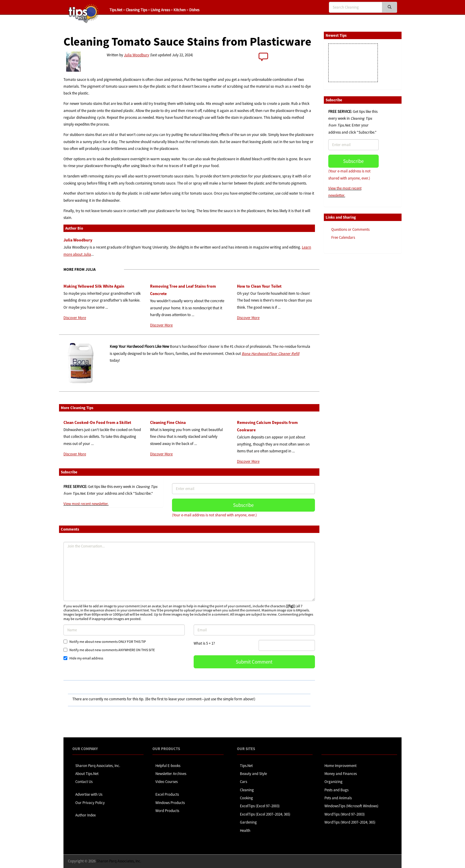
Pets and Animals (338, 798)
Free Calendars (343, 237)
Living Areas (160, 10)
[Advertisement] (353, 349)
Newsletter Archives (171, 774)
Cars (243, 782)
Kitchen (180, 10)
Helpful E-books (168, 766)
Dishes (194, 10)
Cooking (246, 798)
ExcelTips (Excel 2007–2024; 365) (265, 814)
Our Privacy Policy (90, 803)
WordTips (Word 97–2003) (345, 814)
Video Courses (167, 782)
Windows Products (170, 803)
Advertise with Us (89, 794)
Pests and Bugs (336, 790)
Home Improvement (340, 766)
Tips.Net (116, 10)
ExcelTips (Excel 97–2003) (260, 806)
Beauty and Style (253, 774)
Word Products (167, 811)
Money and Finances (341, 774)
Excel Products (167, 794)
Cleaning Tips (136, 10)
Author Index (86, 815)
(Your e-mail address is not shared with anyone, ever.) (214, 515)
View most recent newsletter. (86, 504)
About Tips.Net (87, 774)
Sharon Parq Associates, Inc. (98, 766)
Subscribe (243, 505)
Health (245, 831)
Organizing (333, 782)
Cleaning (247, 790)
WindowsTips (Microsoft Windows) (351, 806)
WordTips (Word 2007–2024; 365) (350, 822)
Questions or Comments (350, 229)
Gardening (248, 822)
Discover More (75, 318)
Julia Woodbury (137, 55)
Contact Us (84, 782)
